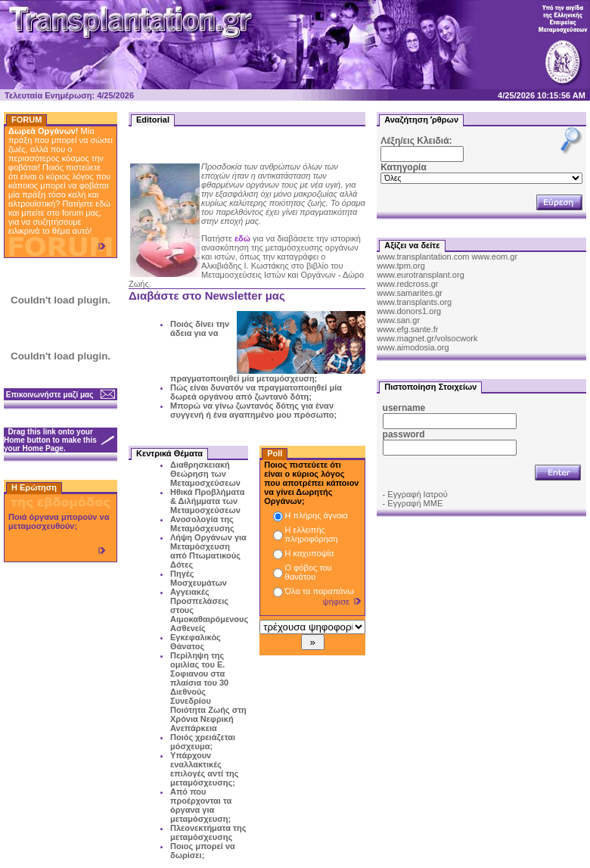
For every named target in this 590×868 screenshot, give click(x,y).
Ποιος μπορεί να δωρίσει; (203, 851)
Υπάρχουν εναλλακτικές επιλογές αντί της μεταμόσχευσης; (205, 769)
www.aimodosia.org (413, 347)
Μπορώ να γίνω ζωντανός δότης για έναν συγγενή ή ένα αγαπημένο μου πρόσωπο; (253, 410)
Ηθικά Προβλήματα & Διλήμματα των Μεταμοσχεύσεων (207, 501)
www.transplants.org (414, 302)
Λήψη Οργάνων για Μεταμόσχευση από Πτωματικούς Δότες (208, 551)
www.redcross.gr (407, 284)
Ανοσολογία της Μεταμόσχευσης (202, 524)
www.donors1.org (409, 311)
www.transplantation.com (423, 257)
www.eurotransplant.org (421, 275)
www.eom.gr (495, 257)
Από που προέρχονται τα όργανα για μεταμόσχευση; (201, 805)
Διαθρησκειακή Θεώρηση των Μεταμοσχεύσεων (205, 474)
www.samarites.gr (410, 293)
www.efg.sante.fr (407, 329)
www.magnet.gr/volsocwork (427, 338)
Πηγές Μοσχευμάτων (199, 578)
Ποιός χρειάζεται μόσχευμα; (203, 742)
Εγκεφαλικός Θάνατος (196, 642)
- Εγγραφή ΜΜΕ (413, 503)
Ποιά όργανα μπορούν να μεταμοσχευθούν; (59, 521)
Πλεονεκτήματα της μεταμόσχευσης (208, 832)
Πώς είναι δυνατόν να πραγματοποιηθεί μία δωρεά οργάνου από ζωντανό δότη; (256, 392)
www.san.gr (398, 320)
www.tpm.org (401, 266)
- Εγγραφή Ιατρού (415, 494)
